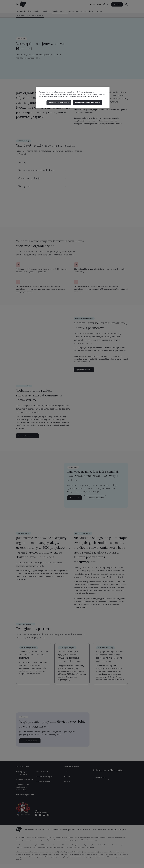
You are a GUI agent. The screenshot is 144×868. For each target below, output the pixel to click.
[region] (73, 97)
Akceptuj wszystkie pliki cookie (87, 103)
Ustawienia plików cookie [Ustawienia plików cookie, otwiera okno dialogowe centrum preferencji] (59, 103)
